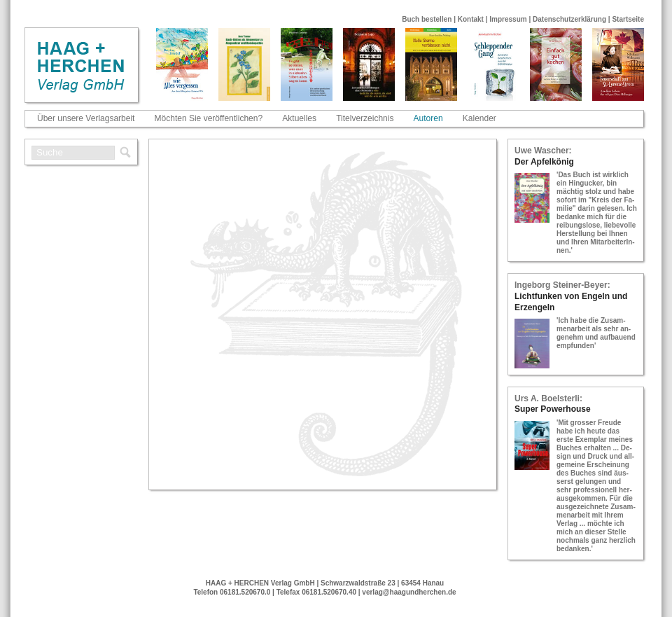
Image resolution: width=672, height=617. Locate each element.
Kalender (479, 118)
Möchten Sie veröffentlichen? (209, 118)
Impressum (508, 19)
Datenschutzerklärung (569, 19)
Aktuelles (299, 118)
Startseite (628, 19)
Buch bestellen (427, 19)
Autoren (428, 118)
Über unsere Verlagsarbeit (86, 118)
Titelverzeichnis (365, 118)
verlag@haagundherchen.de (409, 592)
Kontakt (471, 19)
